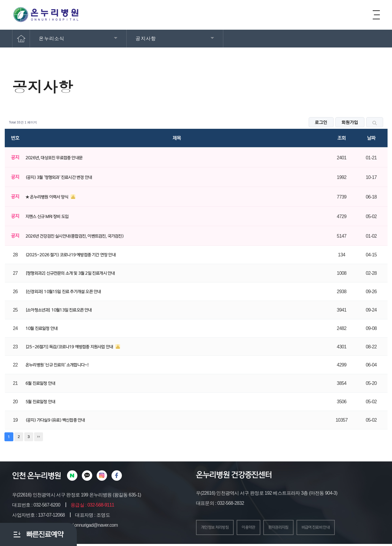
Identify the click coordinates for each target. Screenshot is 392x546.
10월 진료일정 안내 (42, 328)
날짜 (371, 138)
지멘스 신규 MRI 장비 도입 (47, 217)
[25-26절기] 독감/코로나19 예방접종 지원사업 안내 (70, 347)
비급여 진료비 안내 (335, 528)
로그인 (321, 123)
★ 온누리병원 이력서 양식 (47, 197)
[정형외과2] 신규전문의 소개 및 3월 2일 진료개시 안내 (70, 273)
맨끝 (39, 437)
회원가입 (350, 123)
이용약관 (257, 528)
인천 (19, 476)
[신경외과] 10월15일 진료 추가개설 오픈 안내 (63, 292)
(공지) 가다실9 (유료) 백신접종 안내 (55, 420)
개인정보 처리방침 (218, 528)
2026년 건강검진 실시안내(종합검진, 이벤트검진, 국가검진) (75, 236)
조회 (342, 138)
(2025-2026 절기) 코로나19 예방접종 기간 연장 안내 (71, 255)
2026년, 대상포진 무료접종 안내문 (54, 158)
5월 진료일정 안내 (40, 402)
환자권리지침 (291, 528)
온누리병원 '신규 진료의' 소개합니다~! (57, 365)
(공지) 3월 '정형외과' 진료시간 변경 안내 (59, 177)
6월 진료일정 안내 (40, 383)
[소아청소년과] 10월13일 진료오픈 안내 (59, 310)
